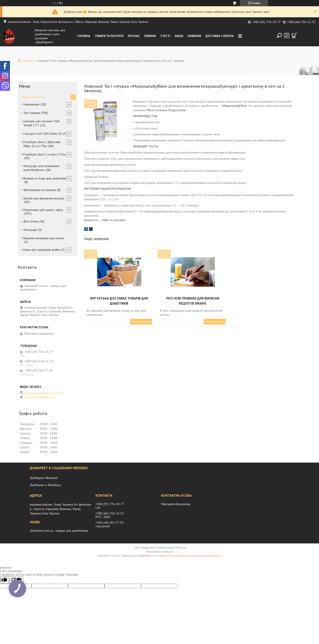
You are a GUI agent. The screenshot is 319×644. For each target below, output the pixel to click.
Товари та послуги (109, 36)
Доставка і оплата (220, 36)
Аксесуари (30, 230)
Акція (179, 36)
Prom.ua (181, 548)
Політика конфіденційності (204, 555)
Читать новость (141, 322)
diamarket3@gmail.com (40, 397)
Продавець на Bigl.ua (159, 552)
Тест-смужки (32, 113)
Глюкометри (31, 104)
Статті (165, 36)
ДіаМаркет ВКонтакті (44, 478)
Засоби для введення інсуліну (44, 198)
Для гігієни (31, 221)
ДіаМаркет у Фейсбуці (45, 485)
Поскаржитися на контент (170, 555)
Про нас (134, 36)
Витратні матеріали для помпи (44, 238)
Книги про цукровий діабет (42, 250)
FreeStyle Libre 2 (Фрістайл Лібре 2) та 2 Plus (42, 144)
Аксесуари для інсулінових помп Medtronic (41, 168)
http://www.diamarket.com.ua (44, 393)
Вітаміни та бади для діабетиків (45, 178)
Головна (84, 36)
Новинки (194, 36)
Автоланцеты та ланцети (40, 190)
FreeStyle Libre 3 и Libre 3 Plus (45, 154)
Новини (150, 36)
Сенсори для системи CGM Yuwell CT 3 (41, 123)
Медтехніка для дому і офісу (43, 210)
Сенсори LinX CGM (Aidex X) (42, 134)
